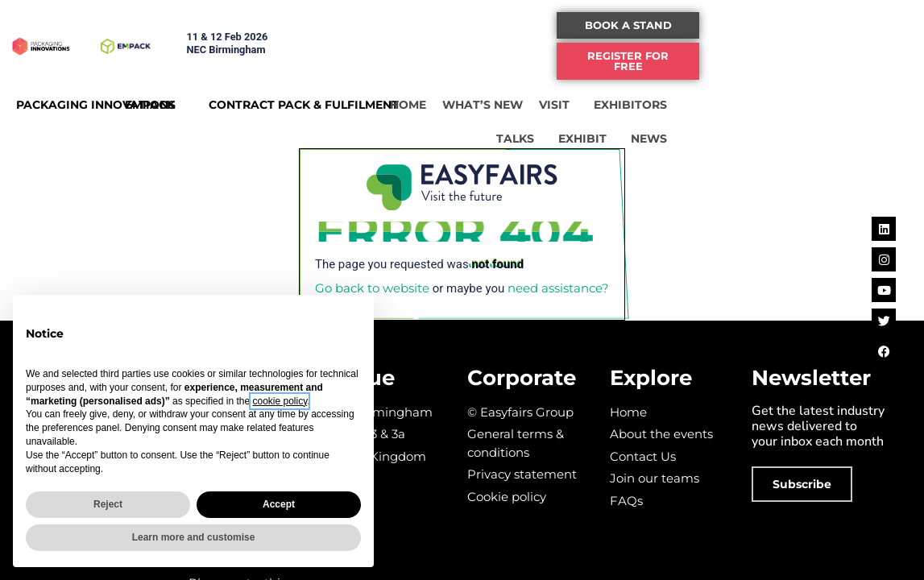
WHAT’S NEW (624, 97)
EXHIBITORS (775, 97)
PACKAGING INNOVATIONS (96, 97)
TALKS (855, 97)
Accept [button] (279, 504)
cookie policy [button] (280, 401)
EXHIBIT (789, 131)
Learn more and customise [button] (194, 537)
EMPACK (193, 97)
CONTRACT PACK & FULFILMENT (361, 97)
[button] (813, 25)
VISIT (699, 97)
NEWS (856, 131)
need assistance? (558, 288)
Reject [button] (108, 504)
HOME (549, 97)
